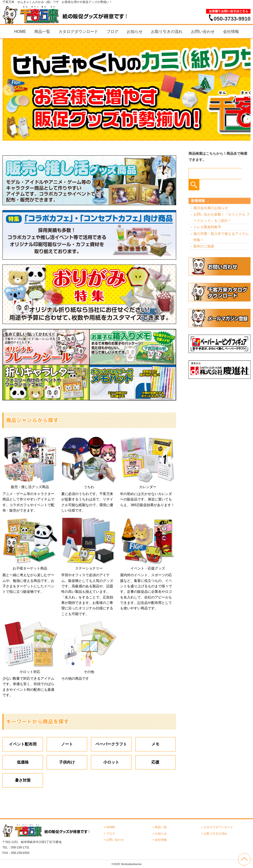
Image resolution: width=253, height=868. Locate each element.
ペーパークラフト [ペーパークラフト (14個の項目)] (111, 744)
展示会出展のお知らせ (211, 208)
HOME (20, 32)
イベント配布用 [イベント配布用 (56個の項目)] (23, 744)
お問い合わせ (203, 32)
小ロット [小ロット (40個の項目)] (111, 762)
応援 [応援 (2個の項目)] (155, 762)
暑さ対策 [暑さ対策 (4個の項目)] (23, 780)
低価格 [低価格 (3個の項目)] (23, 762)
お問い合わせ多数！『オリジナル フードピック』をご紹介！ (222, 217)
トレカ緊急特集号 (207, 227)
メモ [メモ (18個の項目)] (155, 744)
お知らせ (135, 32)
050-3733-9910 (232, 19)
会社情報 (231, 32)
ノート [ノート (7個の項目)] (67, 744)
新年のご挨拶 (204, 246)
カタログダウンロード (78, 32)
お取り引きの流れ (167, 32)
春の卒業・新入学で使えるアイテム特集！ (221, 237)
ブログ (112, 32)
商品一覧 (42, 32)
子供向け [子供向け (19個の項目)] (67, 762)
